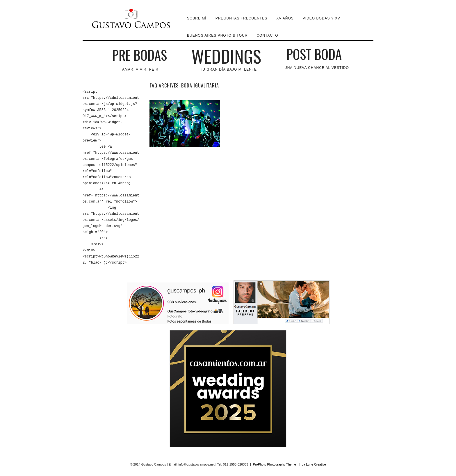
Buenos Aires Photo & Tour (217, 35)
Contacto (267, 35)
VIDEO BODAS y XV (321, 18)
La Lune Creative (314, 464)
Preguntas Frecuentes (241, 18)
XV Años (285, 18)
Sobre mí (197, 18)
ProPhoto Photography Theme (275, 464)
